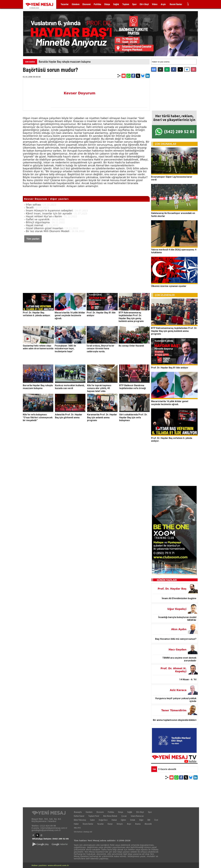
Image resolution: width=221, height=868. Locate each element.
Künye (110, 824)
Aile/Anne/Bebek (110, 816)
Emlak (133, 820)
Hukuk (114, 820)
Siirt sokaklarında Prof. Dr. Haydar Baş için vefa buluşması (133, 417)
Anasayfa (78, 812)
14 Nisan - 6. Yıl (188, 679)
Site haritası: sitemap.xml (83, 832)
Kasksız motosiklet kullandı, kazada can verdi (70, 387)
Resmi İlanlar (176, 4)
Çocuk (124, 816)
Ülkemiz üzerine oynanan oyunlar (169, 286)
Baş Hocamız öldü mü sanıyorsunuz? (176, 639)
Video (155, 4)
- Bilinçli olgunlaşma (37, 222)
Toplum (126, 4)
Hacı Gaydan (177, 649)
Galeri (92, 820)
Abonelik (148, 824)
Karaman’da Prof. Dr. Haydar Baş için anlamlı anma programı (102, 417)
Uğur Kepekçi (177, 609)
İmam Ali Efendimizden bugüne (179, 598)
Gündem (76, 4)
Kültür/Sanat (79, 816)
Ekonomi (87, 4)
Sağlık (116, 4)
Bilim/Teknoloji (80, 820)
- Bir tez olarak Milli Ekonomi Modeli (47, 231)
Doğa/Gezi (103, 820)
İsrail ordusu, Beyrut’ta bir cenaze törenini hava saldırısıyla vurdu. (100, 348)
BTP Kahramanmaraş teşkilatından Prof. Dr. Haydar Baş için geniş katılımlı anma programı (131, 317)
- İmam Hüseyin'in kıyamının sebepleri (49, 210)
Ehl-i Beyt (144, 4)
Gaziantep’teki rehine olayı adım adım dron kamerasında (38, 347)
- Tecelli (29, 208)
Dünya (107, 4)
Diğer (141, 820)
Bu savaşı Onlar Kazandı (131, 346)
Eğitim (123, 820)
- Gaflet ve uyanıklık (37, 219)
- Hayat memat (34, 225)
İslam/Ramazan (137, 816)
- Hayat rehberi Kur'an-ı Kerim (43, 216)
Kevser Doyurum (80, 93)
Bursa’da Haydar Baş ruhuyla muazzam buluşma (65, 62)
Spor (134, 4)
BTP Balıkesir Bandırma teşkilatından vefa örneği (132, 387)
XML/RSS (77, 828)
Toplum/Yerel (94, 816)
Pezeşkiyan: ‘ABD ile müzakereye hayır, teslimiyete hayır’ (65, 348)
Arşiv (163, 4)
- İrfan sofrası (33, 205)
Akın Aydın (179, 629)
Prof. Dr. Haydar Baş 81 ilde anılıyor (170, 368)
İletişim (120, 824)
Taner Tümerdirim (174, 710)
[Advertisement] (86, 265)
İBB (149, 820)
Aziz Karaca (178, 690)
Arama (138, 824)
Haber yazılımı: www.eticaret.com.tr (50, 865)
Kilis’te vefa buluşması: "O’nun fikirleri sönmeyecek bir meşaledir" (38, 417)
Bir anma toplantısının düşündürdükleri (175, 720)
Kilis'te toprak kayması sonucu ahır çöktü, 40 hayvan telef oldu (99, 388)
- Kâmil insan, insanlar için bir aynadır (48, 213)
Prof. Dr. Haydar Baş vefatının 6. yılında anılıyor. (37, 314)
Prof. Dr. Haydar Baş (172, 589)
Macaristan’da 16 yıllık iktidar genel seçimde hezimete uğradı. (70, 315)
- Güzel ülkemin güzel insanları (44, 228)
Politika (97, 4)
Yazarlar (65, 4)
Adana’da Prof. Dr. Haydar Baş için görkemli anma (69, 416)
